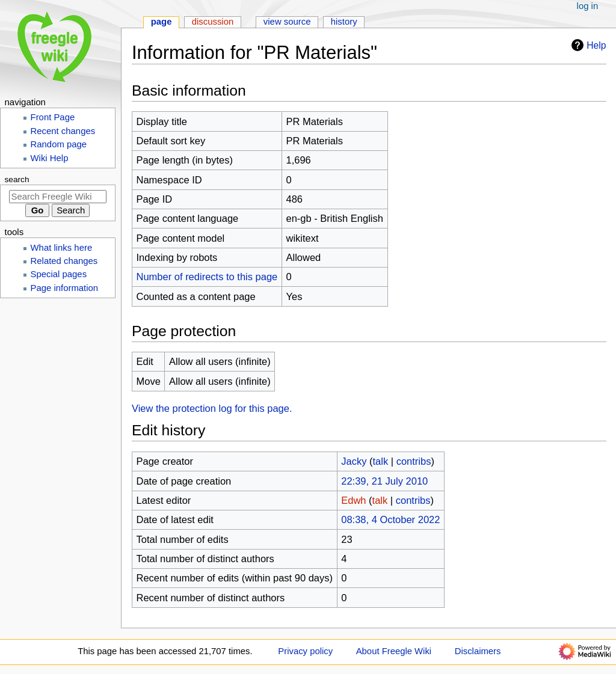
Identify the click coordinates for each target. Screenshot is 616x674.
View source (287, 22)
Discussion (213, 22)
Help (587, 45)
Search (17, 179)
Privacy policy (305, 651)
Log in (588, 6)
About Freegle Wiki (394, 651)
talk (380, 461)
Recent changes (63, 131)
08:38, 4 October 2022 (390, 519)
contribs (414, 461)
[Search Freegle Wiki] (58, 197)
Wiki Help (50, 158)
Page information (65, 288)
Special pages (59, 274)
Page (162, 22)
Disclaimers (478, 651)
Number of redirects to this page (207, 277)
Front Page (53, 117)
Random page (59, 144)
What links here (62, 248)
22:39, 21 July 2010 (384, 481)
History (344, 22)
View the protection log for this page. (212, 408)
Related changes (64, 261)
